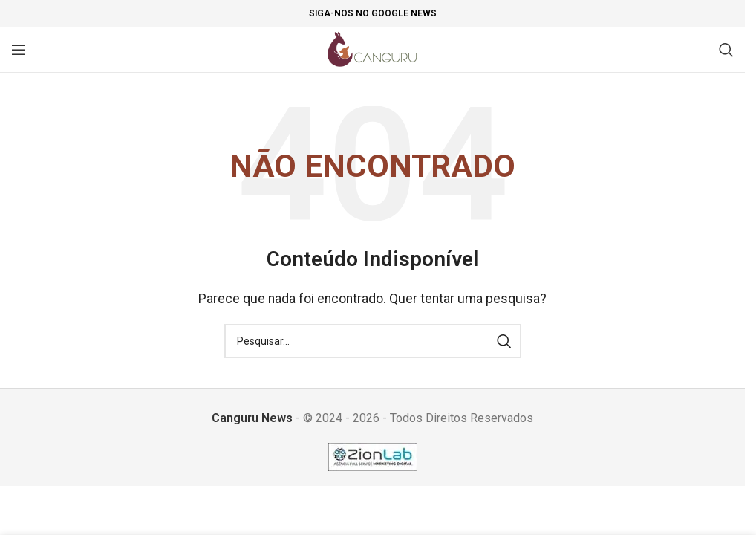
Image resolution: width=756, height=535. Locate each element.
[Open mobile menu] (19, 50)
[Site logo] (372, 49)
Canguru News (252, 418)
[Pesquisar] (726, 50)
